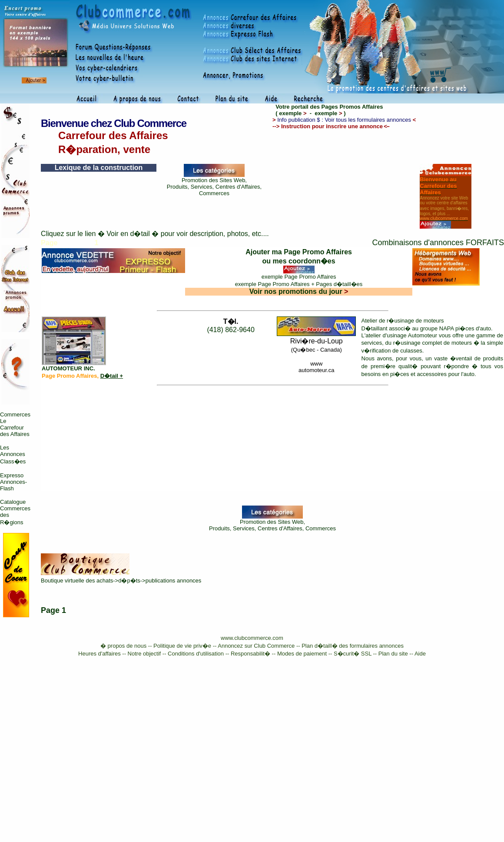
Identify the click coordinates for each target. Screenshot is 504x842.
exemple (293, 113)
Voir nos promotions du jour (299, 291)
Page (50, 610)
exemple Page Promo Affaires (299, 277)
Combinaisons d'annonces (418, 243)
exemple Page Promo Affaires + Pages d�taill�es (299, 284)
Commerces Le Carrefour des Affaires (15, 424)
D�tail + (112, 376)
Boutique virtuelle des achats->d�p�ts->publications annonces (121, 581)
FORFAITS (485, 243)
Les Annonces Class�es (13, 454)
